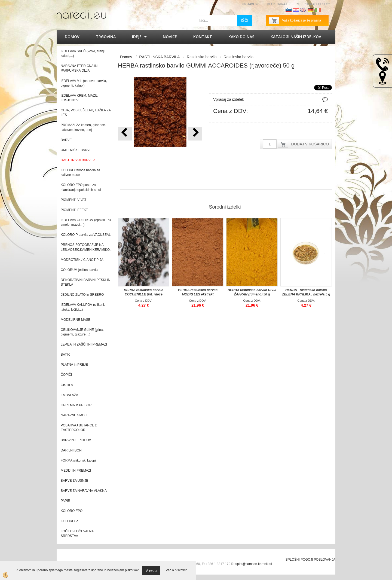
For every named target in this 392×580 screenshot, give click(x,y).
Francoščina (325, 10)
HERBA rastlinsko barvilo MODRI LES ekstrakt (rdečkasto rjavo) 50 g (198, 294)
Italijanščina (318, 10)
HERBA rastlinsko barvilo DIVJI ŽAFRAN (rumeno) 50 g (252, 292)
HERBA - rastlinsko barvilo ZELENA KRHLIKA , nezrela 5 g (306, 292)
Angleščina (303, 10)
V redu (151, 570)
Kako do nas (241, 37)
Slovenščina (289, 10)
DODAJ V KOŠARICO (310, 144)
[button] (195, 134)
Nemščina (311, 10)
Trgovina (106, 37)
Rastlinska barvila (202, 57)
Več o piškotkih (177, 570)
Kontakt (203, 37)
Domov (72, 37)
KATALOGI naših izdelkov (296, 37)
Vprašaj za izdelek (229, 99)
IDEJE (137, 37)
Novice (170, 37)
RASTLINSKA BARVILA (159, 57)
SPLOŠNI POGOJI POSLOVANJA (310, 560)
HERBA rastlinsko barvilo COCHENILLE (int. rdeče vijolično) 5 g (144, 294)
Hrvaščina (296, 10)
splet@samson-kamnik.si (254, 564)
